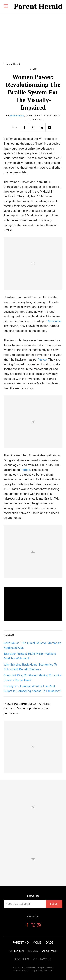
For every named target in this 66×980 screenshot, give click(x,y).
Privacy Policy (44, 971)
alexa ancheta (17, 116)
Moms (37, 943)
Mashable (54, 321)
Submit (54, 904)
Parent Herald (13, 64)
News (33, 69)
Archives (49, 951)
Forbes (25, 470)
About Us (22, 959)
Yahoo (42, 360)
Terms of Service (23, 971)
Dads (50, 943)
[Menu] (6, 6)
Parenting (21, 943)
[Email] (50, 127)
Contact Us (42, 959)
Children (17, 951)
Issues (33, 951)
